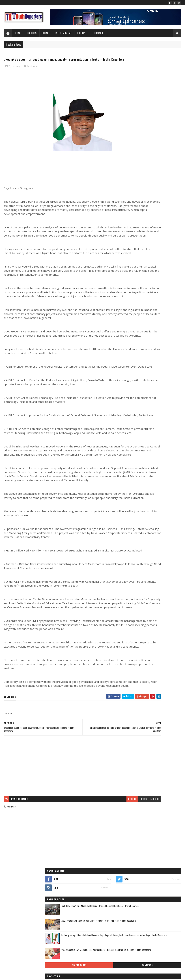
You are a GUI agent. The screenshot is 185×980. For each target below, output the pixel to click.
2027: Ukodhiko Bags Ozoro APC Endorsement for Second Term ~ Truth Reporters (162, 112)
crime (161, 250)
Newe (171, 276)
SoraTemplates (21, 975)
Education (134, 257)
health (133, 269)
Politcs (133, 288)
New (158, 276)
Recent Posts (141, 158)
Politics (32, 33)
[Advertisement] (63, 854)
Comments (168, 158)
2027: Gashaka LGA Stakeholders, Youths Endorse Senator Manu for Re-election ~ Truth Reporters (161, 146)
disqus (104, 887)
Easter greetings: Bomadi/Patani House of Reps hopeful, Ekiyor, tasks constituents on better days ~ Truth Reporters (154, 129)
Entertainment (63, 33)
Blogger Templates (50, 975)
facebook (116, 887)
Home (18, 33)
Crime (46, 33)
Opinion (151, 282)
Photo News (168, 282)
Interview (149, 269)
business (144, 250)
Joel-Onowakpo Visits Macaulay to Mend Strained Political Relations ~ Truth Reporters (162, 97)
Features (32, 73)
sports (166, 288)
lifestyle (83, 33)
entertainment (154, 257)
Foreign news (155, 263)
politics (148, 288)
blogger (93, 887)
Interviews (167, 269)
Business (99, 33)
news (132, 282)
